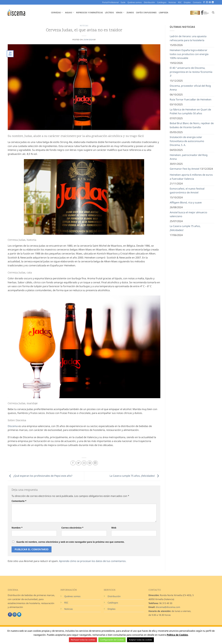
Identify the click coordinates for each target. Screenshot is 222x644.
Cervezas (57, 12)
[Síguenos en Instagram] (207, 2)
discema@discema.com (168, 607)
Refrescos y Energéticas (89, 12)
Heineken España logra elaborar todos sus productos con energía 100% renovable (189, 54)
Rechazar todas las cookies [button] (83, 640)
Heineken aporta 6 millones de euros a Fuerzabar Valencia (191, 177)
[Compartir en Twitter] (79, 463)
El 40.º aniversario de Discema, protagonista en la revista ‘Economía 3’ (191, 72)
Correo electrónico (72, 528)
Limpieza (164, 12)
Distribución (149, 2)
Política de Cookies (177, 635)
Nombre (17, 528)
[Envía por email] (84, 463)
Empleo (187, 2)
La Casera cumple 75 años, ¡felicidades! (135, 476)
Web (114, 528)
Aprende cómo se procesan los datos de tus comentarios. (93, 561)
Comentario (19, 501)
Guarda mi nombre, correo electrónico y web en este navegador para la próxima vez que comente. (70, 542)
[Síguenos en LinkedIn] (213, 2)
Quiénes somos (135, 2)
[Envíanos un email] (210, 2)
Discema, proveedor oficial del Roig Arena (190, 88)
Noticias (172, 2)
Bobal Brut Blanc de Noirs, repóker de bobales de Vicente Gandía (192, 125)
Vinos (120, 12)
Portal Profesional (110, 2)
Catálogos (162, 2)
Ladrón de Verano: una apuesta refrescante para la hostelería (188, 38)
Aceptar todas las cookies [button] (140, 640)
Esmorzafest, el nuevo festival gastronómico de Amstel (187, 191)
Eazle (123, 2)
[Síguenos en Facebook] (204, 2)
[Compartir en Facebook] (73, 463)
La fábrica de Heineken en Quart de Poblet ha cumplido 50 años (190, 111)
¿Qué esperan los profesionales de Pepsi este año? (40, 476)
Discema (13, 426)
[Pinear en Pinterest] (90, 463)
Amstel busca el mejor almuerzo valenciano (188, 214)
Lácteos (109, 12)
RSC (180, 2)
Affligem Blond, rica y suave (186, 202)
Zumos (130, 12)
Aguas (70, 12)
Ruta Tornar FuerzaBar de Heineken (191, 99)
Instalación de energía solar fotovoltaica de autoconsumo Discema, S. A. (187, 141)
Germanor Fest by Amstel (185, 169)
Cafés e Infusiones (146, 12)
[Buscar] (213, 12)
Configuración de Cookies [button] (112, 640)
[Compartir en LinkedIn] (95, 463)
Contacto (197, 2)
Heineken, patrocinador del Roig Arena (189, 157)
